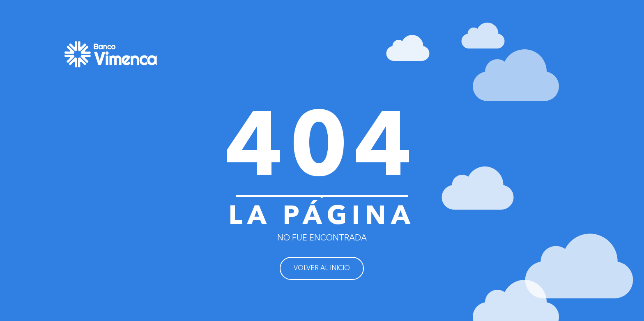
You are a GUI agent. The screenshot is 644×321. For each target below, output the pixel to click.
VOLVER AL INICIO (322, 268)
